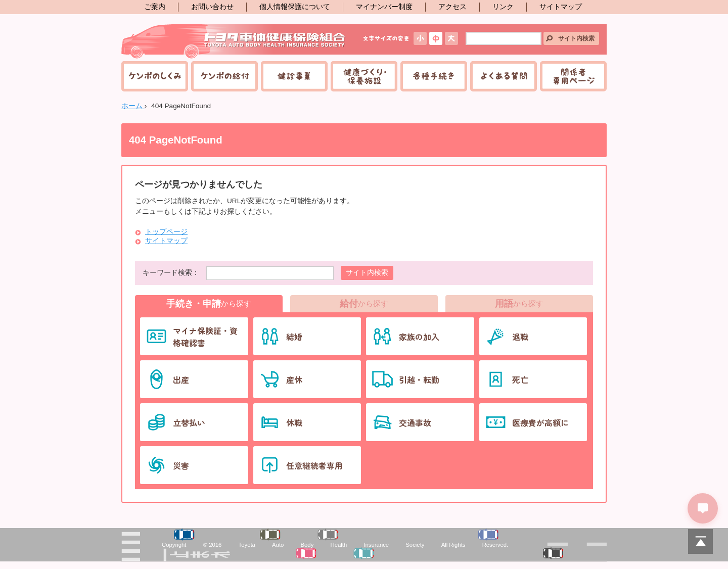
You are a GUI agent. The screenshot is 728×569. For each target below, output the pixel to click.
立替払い (189, 422)
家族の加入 (419, 337)
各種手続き (434, 76)
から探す (209, 304)
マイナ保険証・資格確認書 (205, 337)
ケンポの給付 (224, 76)
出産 (181, 380)
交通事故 (415, 422)
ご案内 (155, 7)
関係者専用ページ (573, 76)
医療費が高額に (540, 422)
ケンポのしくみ (155, 76)
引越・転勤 (419, 380)
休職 (294, 422)
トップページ (166, 232)
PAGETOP (700, 541)
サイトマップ (561, 7)
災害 (181, 465)
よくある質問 (504, 76)
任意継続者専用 (314, 465)
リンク (503, 7)
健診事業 (294, 76)
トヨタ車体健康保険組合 (234, 41)
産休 (294, 380)
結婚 (294, 337)
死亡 (520, 380)
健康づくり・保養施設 (364, 76)
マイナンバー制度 (384, 7)
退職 (520, 337)
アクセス (452, 7)
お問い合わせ (212, 7)
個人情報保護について (295, 7)
